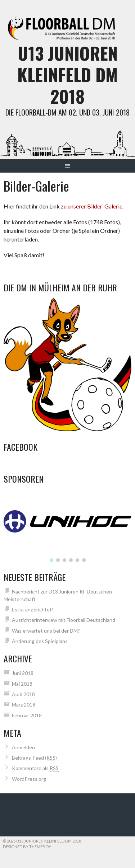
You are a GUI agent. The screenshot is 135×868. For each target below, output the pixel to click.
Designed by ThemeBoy (27, 847)
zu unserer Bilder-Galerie (92, 206)
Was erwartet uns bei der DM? (46, 631)
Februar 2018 (27, 715)
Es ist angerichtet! (33, 609)
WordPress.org (29, 779)
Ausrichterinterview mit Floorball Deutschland (64, 620)
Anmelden (23, 747)
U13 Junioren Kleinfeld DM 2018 (67, 74)
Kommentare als (35, 768)
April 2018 (23, 694)
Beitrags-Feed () (34, 758)
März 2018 (24, 705)
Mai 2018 (22, 684)
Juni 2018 (23, 673)
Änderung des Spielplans (40, 641)
